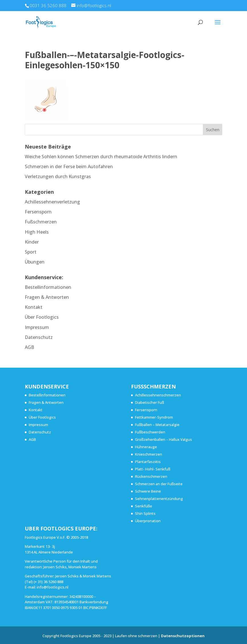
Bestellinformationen (48, 287)
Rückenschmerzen (151, 476)
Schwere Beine (148, 491)
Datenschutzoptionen (183, 636)
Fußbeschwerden (150, 432)
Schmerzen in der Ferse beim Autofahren (69, 166)
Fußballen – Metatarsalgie (157, 425)
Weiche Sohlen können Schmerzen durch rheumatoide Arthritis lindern (101, 157)
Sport (31, 252)
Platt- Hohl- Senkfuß (153, 469)
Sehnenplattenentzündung (159, 499)
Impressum (37, 327)
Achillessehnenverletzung (52, 202)
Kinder (32, 242)
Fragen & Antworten (47, 297)
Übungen (35, 262)
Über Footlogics (42, 317)
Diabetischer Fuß (150, 402)
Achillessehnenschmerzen (158, 395)
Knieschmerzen (149, 454)
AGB (29, 347)
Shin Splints (145, 513)
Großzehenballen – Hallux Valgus (164, 439)
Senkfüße (144, 506)
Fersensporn (38, 212)
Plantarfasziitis (148, 462)
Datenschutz (39, 337)
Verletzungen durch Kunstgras (58, 176)
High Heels (37, 232)
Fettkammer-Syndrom (154, 417)
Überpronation (148, 521)
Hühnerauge (146, 447)
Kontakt (34, 307)
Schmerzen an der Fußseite (159, 484)
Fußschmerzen (41, 222)
